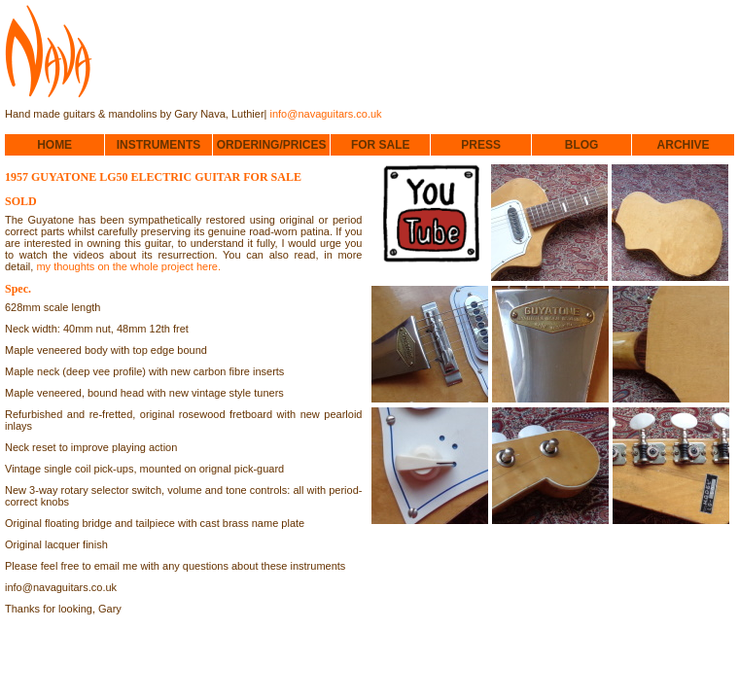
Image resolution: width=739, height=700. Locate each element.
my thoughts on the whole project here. (128, 266)
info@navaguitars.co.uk (326, 114)
